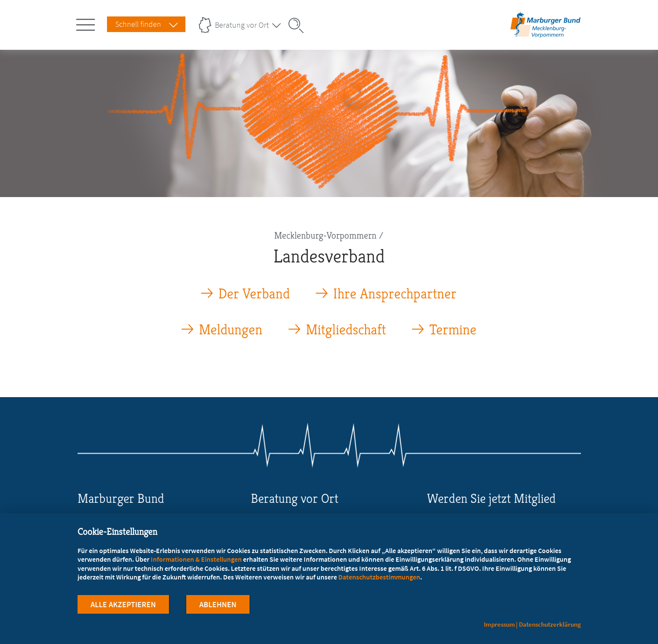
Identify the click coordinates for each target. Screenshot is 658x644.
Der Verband (254, 294)
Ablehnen (218, 604)
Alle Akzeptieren (123, 604)
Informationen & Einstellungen (196, 559)
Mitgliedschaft (346, 330)
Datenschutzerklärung (550, 624)
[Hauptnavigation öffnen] (87, 23)
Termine (453, 330)
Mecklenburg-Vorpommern (325, 235)
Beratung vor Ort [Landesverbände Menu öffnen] (242, 25)
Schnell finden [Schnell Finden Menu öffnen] (138, 24)
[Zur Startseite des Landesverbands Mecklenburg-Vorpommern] (546, 36)
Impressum (499, 624)
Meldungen (231, 330)
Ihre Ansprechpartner (395, 294)
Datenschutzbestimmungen (379, 577)
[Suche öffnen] (299, 26)
